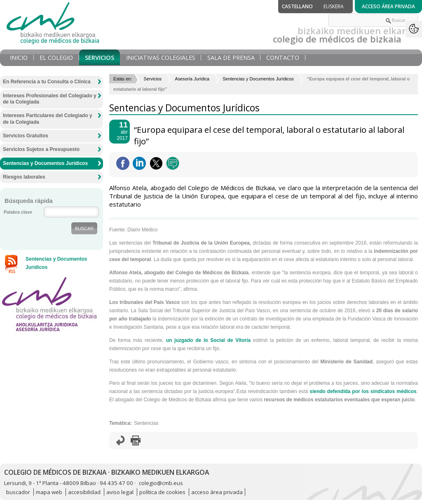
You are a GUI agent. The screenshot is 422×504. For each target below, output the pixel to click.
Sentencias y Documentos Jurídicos (258, 79)
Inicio (19, 58)
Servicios (100, 58)
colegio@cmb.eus (161, 483)
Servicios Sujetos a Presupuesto (41, 149)
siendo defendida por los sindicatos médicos (363, 391)
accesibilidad (84, 492)
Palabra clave (18, 212)
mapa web (49, 492)
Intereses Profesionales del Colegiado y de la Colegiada (50, 99)
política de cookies (162, 492)
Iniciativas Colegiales (161, 58)
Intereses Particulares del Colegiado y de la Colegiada (48, 119)
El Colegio (56, 58)
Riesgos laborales (24, 177)
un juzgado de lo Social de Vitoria (209, 340)
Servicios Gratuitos (26, 136)
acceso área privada (217, 492)
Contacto (283, 58)
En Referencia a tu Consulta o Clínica (47, 82)
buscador (18, 492)
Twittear (156, 163)
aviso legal (120, 492)
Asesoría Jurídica (192, 79)
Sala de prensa (231, 58)
